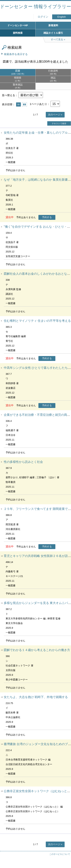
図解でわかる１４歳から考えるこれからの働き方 (37, 650)
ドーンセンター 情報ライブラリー (35, 6)
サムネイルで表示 (24, 104)
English (62, 17)
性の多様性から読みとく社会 (23, 462)
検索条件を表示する (16, 54)
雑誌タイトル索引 (53, 33)
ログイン (43, 17)
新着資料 (53, 25)
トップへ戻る (64, 858)
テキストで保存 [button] (59, 123)
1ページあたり (38, 104)
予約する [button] (47, 217)
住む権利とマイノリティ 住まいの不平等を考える (37, 321)
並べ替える (8, 95)
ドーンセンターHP (18, 25)
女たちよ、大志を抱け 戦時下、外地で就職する (36, 697)
